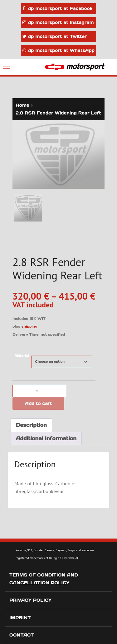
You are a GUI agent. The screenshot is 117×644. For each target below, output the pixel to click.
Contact (22, 635)
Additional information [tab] (46, 438)
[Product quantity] (39, 391)
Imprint (20, 618)
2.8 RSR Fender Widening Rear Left (58, 113)
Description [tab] (31, 425)
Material (22, 356)
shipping (29, 326)
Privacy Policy (30, 600)
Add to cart (38, 404)
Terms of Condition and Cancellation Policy (44, 579)
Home (22, 105)
